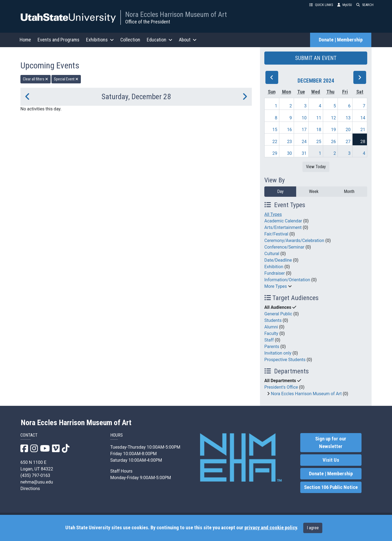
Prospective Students (285, 360)
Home (25, 40)
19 (333, 130)
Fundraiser (275, 273)
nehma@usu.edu (37, 482)
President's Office (281, 387)
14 (363, 118)
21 (363, 130)
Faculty (271, 333)
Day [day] (280, 191)
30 (289, 153)
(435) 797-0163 (35, 475)
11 (319, 118)
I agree (313, 528)
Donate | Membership (341, 40)
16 (289, 130)
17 (304, 130)
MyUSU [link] (345, 5)
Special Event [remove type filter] (66, 79)
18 (319, 130)
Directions (30, 489)
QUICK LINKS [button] (321, 5)
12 (333, 118)
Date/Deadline (278, 260)
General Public (278, 314)
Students (273, 320)
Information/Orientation (287, 280)
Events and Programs (59, 40)
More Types (276, 286)
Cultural (272, 254)
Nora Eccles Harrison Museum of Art (176, 14)
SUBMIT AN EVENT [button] (316, 58)
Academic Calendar (283, 221)
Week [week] (314, 191)
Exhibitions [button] (100, 40)
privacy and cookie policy (271, 528)
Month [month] (349, 191)
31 (304, 153)
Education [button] (160, 40)
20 (348, 130)
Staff (269, 340)
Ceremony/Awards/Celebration (294, 241)
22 (275, 142)
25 (319, 142)
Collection (130, 40)
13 (348, 118)
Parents (272, 347)
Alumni (271, 327)
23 (289, 142)
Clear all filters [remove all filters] (36, 79)
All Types (273, 214)
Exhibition (274, 267)
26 (333, 142)
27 (348, 142)
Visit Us (331, 460)
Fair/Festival (276, 234)
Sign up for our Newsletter (331, 443)
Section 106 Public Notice (331, 487)
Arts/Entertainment (283, 227)
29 (275, 153)
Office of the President (148, 22)
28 (363, 142)
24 (304, 142)
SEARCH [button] (365, 5)
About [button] (188, 40)
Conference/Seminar (284, 247)
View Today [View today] (316, 167)
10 (304, 118)
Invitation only (278, 353)
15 (275, 130)
